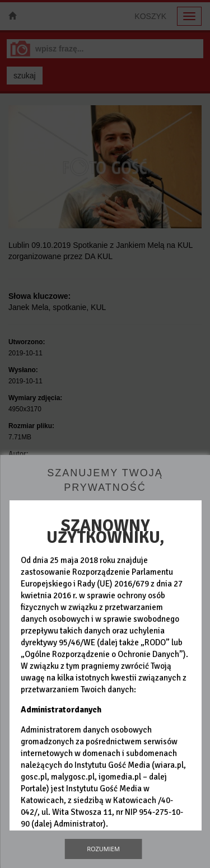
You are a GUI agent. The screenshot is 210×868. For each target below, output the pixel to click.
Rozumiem (103, 849)
